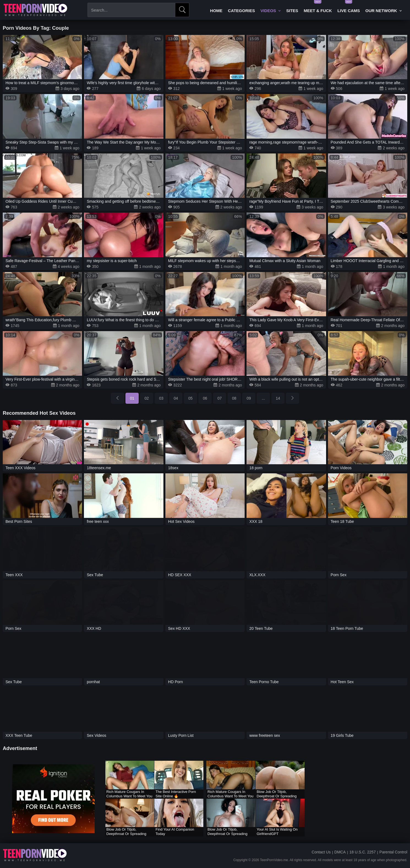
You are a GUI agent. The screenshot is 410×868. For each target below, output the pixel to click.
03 (161, 398)
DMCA (340, 852)
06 (205, 398)
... (263, 398)
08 (234, 398)
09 (249, 398)
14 (278, 398)
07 (220, 398)
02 (147, 398)
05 (190, 398)
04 (176, 398)
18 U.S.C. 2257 (363, 852)
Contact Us (321, 852)
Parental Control (393, 852)
